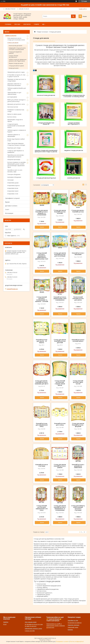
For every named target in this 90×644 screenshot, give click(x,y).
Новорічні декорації (74, 625)
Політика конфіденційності (77, 642)
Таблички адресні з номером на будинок (17, 131)
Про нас (17, 24)
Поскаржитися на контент (62, 642)
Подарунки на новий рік (75, 623)
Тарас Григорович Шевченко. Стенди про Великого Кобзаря (16, 144)
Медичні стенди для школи (74, 151)
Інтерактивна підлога (13, 186)
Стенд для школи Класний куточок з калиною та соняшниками (42, 213)
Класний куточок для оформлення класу (42, 425)
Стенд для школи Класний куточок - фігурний (78, 425)
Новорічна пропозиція (14, 160)
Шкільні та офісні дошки (14, 114)
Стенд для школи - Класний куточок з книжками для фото (42, 382)
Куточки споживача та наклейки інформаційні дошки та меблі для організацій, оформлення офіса (17, 165)
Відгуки (7, 202)
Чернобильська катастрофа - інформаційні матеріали (16, 156)
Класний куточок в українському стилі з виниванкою (60, 298)
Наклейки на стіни (73, 620)
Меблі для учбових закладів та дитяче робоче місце (16, 101)
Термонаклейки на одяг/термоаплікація (14, 93)
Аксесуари (10, 180)
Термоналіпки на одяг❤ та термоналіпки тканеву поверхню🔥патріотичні (56, 626)
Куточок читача (12, 117)
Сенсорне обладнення (14, 174)
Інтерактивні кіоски (13, 188)
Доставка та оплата (11, 206)
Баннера (70, 630)
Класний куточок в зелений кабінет (78, 340)
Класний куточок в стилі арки (42, 465)
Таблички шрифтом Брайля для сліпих (17, 89)
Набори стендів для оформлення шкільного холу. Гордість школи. (46, 151)
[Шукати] (73, 16)
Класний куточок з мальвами (78, 254)
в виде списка (86, 185)
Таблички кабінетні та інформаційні (14, 135)
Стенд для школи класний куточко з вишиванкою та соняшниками (60, 508)
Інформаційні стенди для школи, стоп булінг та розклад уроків (74, 96)
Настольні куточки (13, 107)
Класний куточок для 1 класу (60, 424)
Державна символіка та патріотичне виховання (14, 85)
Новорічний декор (73, 627)
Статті (7, 210)
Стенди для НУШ (30, 631)
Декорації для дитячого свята (16, 104)
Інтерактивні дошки (13, 183)
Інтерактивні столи (13, 194)
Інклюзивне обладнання (14, 177)
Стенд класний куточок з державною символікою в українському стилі (42, 256)
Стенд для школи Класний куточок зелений (60, 212)
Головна (8, 24)
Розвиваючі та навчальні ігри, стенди (16, 111)
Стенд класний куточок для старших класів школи (60, 383)
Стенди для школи (13, 43)
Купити (42, 227)
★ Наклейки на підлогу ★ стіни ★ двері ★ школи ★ (16, 76)
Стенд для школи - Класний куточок (78, 211)
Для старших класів (31, 622)
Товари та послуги (42, 32)
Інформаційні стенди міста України (15, 120)
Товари (36, 24)
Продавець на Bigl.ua (45, 640)
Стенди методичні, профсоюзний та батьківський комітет (16, 126)
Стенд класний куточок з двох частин (78, 382)
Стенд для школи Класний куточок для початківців (60, 254)
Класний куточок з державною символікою (78, 466)
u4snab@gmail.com (12, 289)
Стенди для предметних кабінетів (46, 124)
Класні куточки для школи (46, 95)
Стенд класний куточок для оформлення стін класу (42, 508)
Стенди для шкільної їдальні (46, 178)
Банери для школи (74, 178)
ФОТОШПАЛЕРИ (12, 97)
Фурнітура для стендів (14, 148)
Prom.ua (54, 638)
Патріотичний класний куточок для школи (78, 298)
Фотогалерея (9, 213)
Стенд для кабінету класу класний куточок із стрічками (78, 508)
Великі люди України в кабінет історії (16, 140)
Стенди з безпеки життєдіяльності (74, 124)
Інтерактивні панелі (13, 191)
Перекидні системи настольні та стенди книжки (17, 80)
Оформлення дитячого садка (16, 72)
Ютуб (5, 624)
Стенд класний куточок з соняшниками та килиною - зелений (42, 299)
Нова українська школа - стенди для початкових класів (16, 39)
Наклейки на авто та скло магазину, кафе (15, 171)
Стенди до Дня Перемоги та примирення (16, 151)
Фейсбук (6, 622)
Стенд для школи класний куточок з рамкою (60, 466)
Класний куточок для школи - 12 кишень (42, 341)
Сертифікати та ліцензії (12, 198)
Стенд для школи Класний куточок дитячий (60, 341)
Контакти (27, 24)
